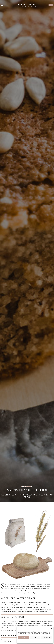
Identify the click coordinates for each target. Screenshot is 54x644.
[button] (51, 628)
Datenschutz (35, 641)
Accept (24, 637)
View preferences (47, 637)
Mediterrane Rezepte (27, 487)
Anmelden (51, 5)
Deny (35, 637)
